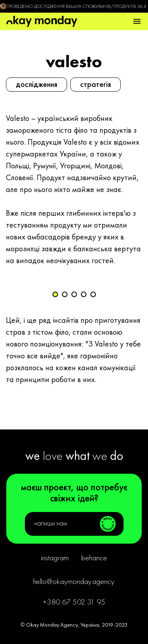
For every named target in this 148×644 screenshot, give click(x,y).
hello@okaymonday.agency (74, 581)
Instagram (55, 557)
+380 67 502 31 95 (74, 602)
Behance (94, 557)
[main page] (42, 21)
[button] (137, 21)
